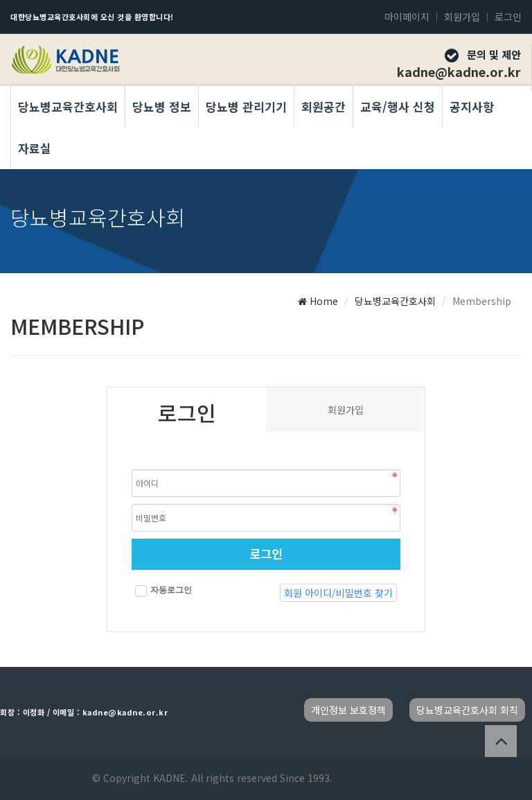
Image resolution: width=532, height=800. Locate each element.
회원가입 (462, 17)
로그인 (508, 17)
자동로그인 (163, 591)
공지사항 (472, 106)
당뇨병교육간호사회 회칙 (467, 710)
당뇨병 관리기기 (246, 106)
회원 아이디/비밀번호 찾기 (338, 593)
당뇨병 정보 (162, 106)
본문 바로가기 (0, 0)
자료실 (35, 148)
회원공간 (323, 106)
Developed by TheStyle (386, 778)
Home (318, 301)
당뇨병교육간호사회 (68, 106)
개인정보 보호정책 (348, 710)
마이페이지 (407, 17)
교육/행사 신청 (398, 106)
